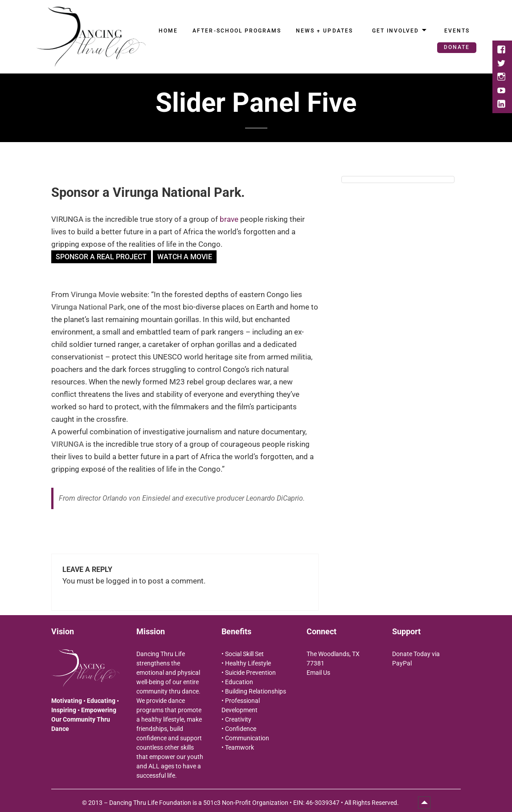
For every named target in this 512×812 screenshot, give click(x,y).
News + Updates (324, 31)
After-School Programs (237, 31)
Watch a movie (185, 257)
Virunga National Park (88, 307)
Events (457, 31)
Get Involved (395, 31)
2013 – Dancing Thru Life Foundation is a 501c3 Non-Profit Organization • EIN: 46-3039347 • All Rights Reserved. (244, 803)
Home (168, 31)
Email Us (318, 673)
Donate (457, 47)
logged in (122, 581)
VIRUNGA (68, 444)
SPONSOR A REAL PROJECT (101, 257)
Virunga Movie (95, 294)
